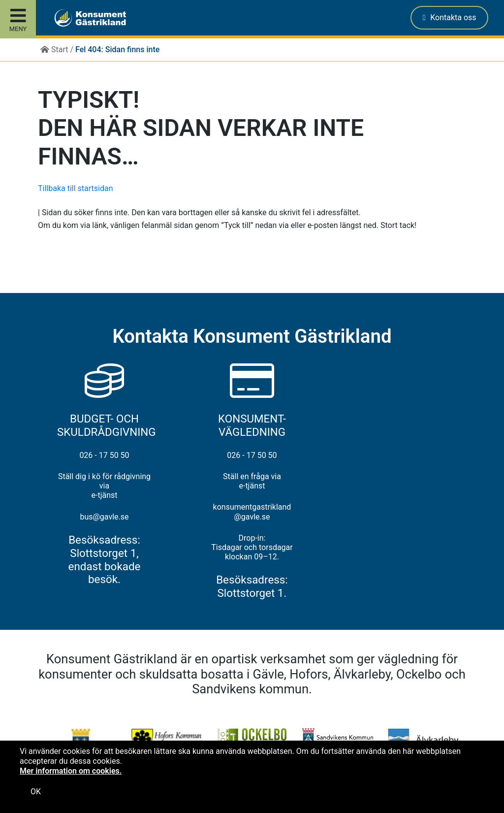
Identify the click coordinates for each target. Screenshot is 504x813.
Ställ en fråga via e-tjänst (252, 481)
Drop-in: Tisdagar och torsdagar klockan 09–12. (252, 547)
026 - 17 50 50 (104, 455)
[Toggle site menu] (18, 19)
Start (54, 49)
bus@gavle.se (104, 517)
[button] (83, 18)
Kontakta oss (450, 17)
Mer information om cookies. (71, 771)
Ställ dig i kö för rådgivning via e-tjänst (104, 486)
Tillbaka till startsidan (76, 188)
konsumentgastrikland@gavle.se (252, 512)
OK (36, 792)
